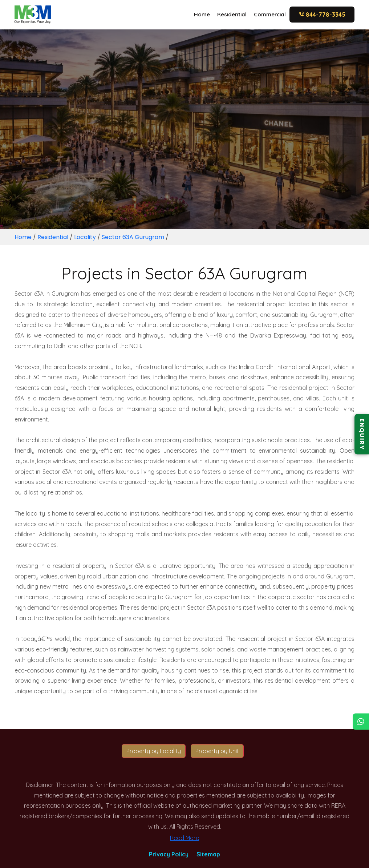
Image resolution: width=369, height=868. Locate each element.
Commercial (270, 14)
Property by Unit (217, 751)
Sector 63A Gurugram (133, 237)
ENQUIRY (362, 434)
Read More (184, 838)
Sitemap (208, 854)
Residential (232, 14)
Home (202, 14)
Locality (85, 237)
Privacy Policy (169, 854)
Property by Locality (154, 751)
